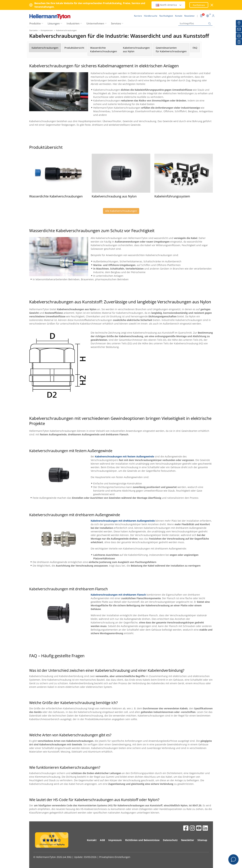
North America (169, 5)
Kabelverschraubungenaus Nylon (136, 50)
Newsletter (188, 840)
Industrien (73, 23)
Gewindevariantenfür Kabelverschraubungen (171, 50)
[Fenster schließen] (212, 5)
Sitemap (202, 840)
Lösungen (54, 23)
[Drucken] (239, 36)
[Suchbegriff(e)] (195, 23)
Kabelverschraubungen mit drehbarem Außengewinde (123, 521)
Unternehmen (95, 23)
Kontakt (92, 840)
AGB (102, 840)
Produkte (35, 23)
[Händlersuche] (239, 23)
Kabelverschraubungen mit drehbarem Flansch (118, 595)
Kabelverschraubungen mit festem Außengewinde (125, 456)
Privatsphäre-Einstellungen (115, 857)
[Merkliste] (239, 42)
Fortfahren (199, 5)
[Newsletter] (239, 29)
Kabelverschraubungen (45, 48)
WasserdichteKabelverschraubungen (104, 50)
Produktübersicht (74, 48)
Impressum (115, 840)
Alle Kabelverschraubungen (121, 211)
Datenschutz (170, 840)
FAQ (195, 48)
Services (116, 23)
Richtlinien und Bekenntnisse (142, 840)
